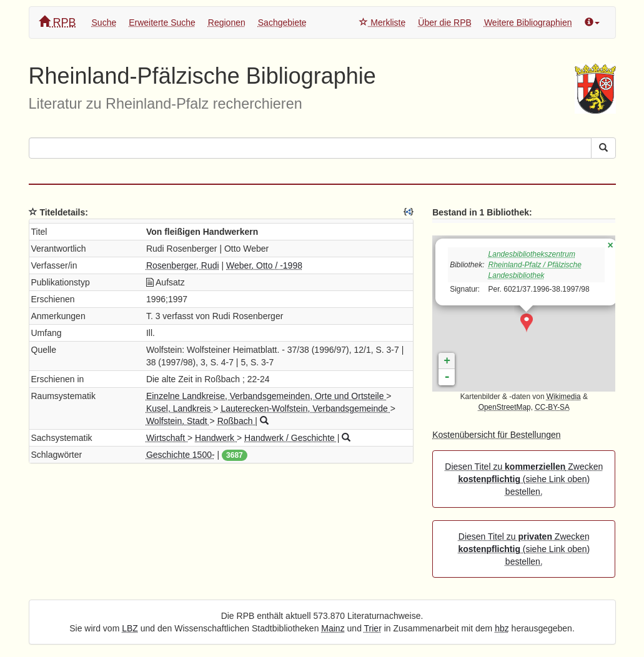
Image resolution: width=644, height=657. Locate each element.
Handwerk (216, 438)
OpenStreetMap (505, 407)
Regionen (227, 22)
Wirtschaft (167, 438)
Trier (373, 628)
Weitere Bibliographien (528, 22)
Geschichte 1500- (181, 455)
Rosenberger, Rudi (183, 265)
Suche (104, 22)
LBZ (130, 628)
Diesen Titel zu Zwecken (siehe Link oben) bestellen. (524, 479)
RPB (57, 22)
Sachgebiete (282, 22)
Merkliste (382, 22)
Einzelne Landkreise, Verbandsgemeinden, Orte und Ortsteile (266, 396)
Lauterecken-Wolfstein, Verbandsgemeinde (305, 408)
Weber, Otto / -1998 (264, 265)
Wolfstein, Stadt (178, 421)
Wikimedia (564, 397)
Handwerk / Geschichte (291, 438)
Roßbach (236, 421)
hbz (502, 628)
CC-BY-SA (552, 407)
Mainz (333, 628)
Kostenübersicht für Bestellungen (496, 435)
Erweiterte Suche (162, 22)
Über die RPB (445, 22)
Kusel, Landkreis (180, 408)
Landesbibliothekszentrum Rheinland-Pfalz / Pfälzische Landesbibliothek (535, 265)
